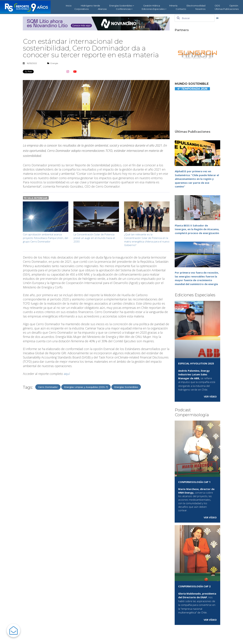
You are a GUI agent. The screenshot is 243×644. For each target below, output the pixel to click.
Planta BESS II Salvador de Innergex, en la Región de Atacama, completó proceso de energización (197, 229)
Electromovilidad (196, 6)
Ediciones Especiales (154, 9)
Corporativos (82, 9)
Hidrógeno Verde (90, 6)
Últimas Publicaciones (227, 9)
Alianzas (102, 9)
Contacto (181, 9)
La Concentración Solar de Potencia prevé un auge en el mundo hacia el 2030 (94, 238)
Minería (173, 6)
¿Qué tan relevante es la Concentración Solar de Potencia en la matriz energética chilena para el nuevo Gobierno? (147, 240)
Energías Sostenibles (122, 6)
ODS (217, 6)
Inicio (69, 6)
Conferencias (124, 9)
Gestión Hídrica (152, 6)
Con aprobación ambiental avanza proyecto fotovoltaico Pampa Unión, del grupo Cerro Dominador (45, 238)
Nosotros (200, 9)
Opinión (234, 6)
